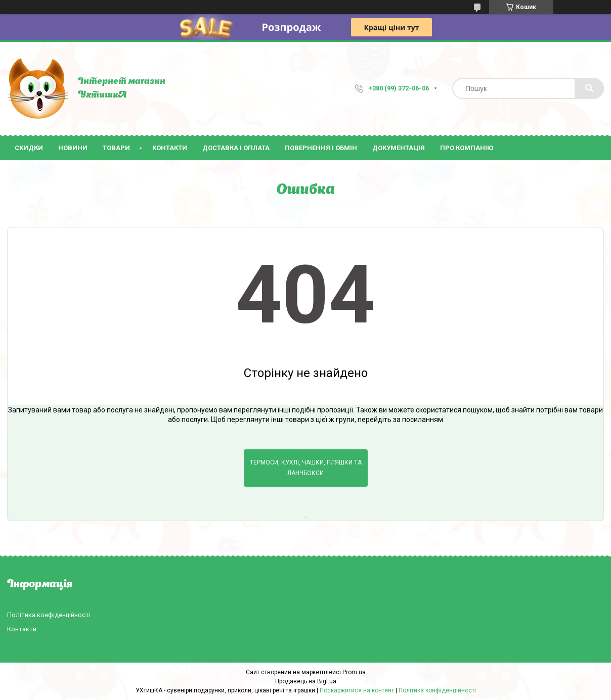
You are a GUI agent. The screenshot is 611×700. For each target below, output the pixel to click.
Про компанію (467, 148)
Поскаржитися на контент (357, 690)
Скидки (29, 148)
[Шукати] (589, 88)
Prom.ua (354, 672)
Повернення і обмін (321, 148)
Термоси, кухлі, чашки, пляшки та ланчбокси (306, 468)
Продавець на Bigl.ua (306, 681)
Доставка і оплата (236, 148)
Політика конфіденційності (49, 615)
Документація (399, 148)
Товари (116, 148)
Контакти (170, 148)
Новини (73, 148)
